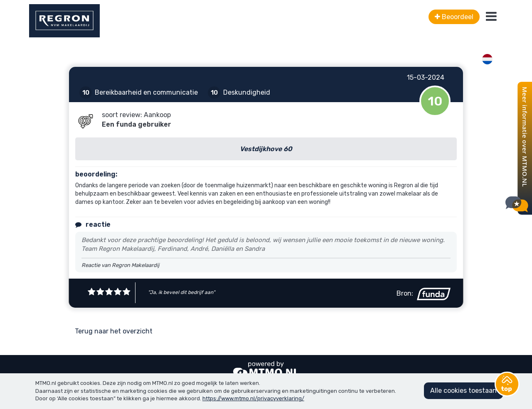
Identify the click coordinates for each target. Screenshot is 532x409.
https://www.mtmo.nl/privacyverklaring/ (253, 398)
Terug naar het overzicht (114, 331)
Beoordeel (454, 17)
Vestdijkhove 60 (266, 149)
